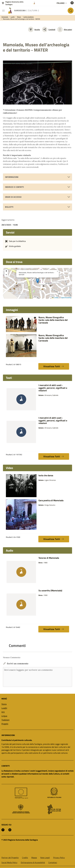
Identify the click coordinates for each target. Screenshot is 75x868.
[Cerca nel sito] (71, 11)
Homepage (5, 17)
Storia (4, 704)
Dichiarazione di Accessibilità (33, 862)
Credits (25, 858)
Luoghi (13, 17)
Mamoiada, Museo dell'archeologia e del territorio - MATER (21, 19)
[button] (38, 281)
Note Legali (45, 858)
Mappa (34, 858)
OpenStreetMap (66, 298)
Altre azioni (68, 29)
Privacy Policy (59, 858)
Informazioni (12, 177)
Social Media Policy (9, 862)
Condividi (49, 29)
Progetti (5, 724)
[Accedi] (72, 3)
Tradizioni (5, 720)
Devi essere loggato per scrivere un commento (37, 677)
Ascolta (34, 29)
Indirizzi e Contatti (14, 187)
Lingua (4, 716)
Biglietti (9, 207)
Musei (19, 17)
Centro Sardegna (28, 17)
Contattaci (53, 862)
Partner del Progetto (10, 858)
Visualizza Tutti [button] (54, 366)
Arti (3, 712)
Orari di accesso (13, 197)
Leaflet (55, 298)
